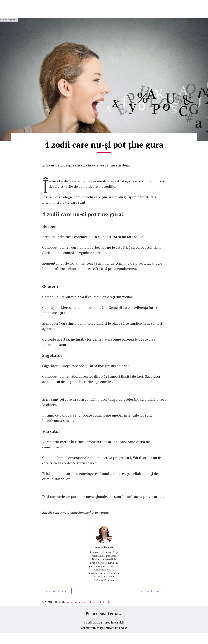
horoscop (71, 602)
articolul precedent (57, 591)
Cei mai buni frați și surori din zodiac (104, 628)
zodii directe (103, 602)
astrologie (90, 602)
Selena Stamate (104, 547)
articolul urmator (152, 591)
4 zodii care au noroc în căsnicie (104, 622)
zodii (80, 602)
